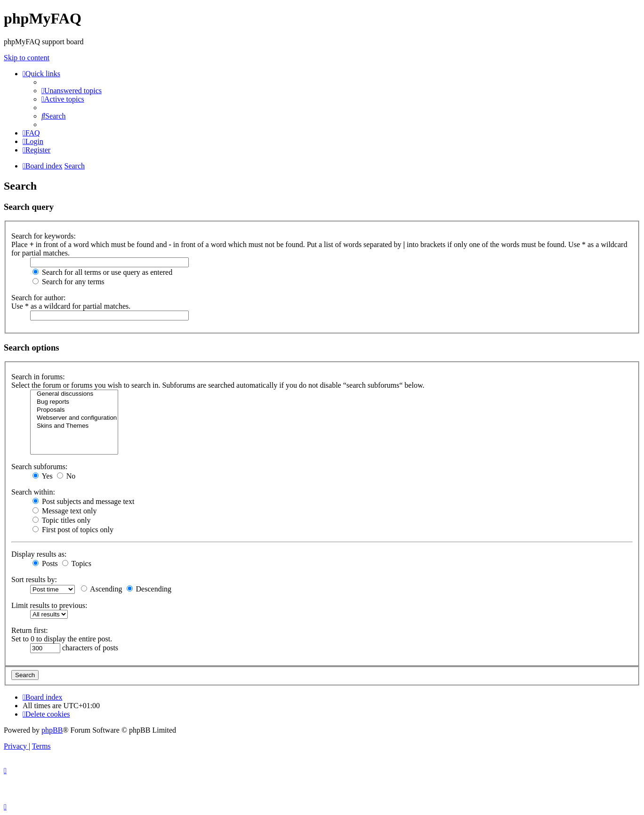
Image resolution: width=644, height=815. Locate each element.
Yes (43, 476)
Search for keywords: (44, 236)
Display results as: (39, 554)
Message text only (64, 511)
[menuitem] (72, 91)
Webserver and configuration (74, 418)
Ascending (102, 589)
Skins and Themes (74, 426)
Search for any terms (68, 282)
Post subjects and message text (83, 501)
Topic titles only (61, 520)
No (66, 476)
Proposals (74, 410)
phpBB (52, 730)
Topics (77, 563)
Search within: (33, 492)
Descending (149, 589)
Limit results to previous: (49, 605)
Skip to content (27, 58)
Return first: (30, 630)
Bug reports (74, 402)
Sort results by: (34, 579)
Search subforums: (40, 467)
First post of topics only (73, 530)
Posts (45, 563)
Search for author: (39, 298)
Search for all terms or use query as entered (102, 272)
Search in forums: (38, 377)
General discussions (74, 394)
